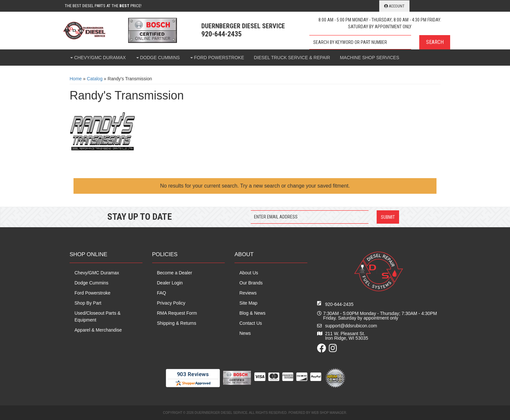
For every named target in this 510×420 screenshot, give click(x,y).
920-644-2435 (339, 304)
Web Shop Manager (329, 413)
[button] (380, 42)
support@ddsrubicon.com (351, 326)
